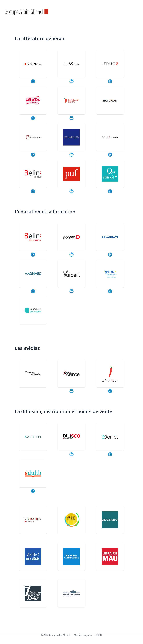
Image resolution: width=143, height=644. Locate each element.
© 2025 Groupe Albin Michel (55, 635)
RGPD (99, 635)
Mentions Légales (83, 635)
